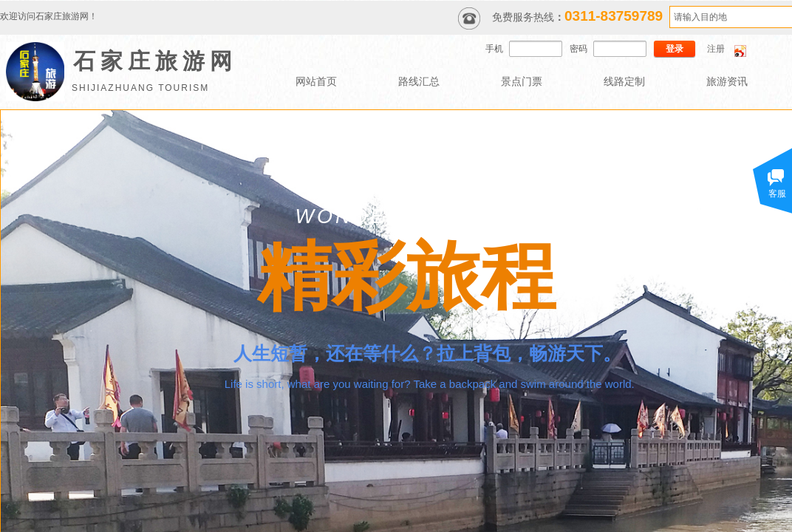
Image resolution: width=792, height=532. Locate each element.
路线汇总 (419, 81)
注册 (716, 49)
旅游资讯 (727, 81)
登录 (675, 49)
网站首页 (316, 81)
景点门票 (522, 81)
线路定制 (624, 81)
